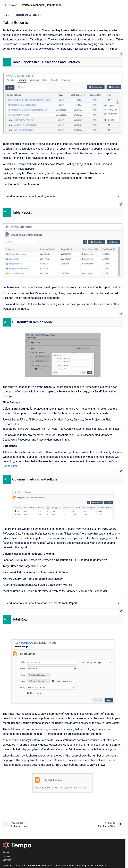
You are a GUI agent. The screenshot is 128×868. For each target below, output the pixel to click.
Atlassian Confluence (66, 866)
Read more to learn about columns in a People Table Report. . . (43, 603)
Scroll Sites (48, 866)
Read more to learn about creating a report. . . (33, 196)
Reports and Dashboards (28, 15)
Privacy (6, 856)
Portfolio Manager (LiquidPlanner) (43, 5)
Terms (6, 852)
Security (7, 860)
